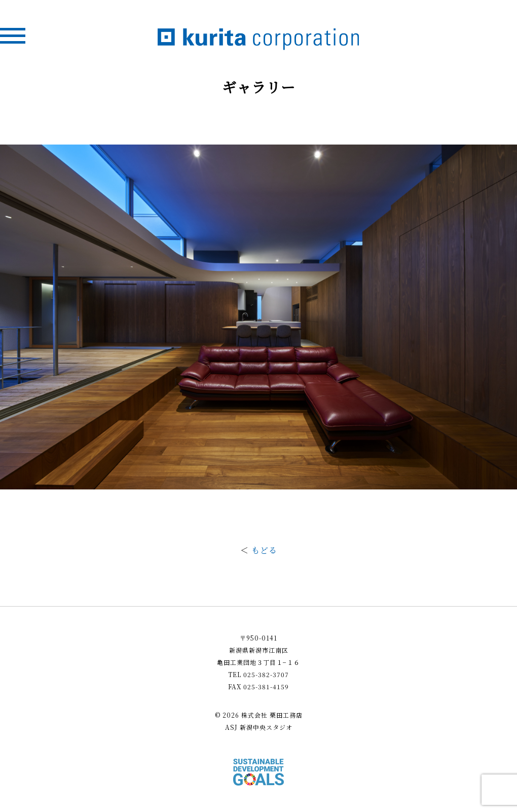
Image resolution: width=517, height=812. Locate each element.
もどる (264, 550)
